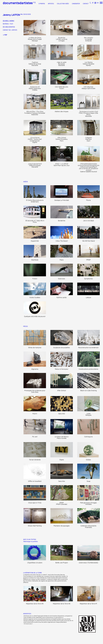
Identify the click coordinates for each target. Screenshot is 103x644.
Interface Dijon (88, 139)
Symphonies (88, 279)
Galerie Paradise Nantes (88, 64)
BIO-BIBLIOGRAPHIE (9, 27)
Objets (62, 460)
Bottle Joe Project (62, 563)
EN (98, 3)
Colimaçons (88, 437)
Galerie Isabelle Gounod (88, 168)
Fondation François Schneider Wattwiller (35, 113)
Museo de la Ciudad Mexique (35, 39)
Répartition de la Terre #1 (88, 604)
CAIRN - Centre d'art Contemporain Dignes (35, 140)
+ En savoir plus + (28, 624)
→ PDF (5, 35)
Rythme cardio (62, 298)
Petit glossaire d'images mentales (88, 504)
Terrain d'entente (35, 460)
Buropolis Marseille (62, 64)
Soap (88, 481)
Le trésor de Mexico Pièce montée (62, 438)
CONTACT (86, 4)
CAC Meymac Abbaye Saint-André (88, 88)
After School (62, 391)
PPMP (88, 260)
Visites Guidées (35, 298)
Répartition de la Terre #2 (62, 604)
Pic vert (35, 437)
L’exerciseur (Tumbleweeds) (88, 563)
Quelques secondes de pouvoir (35, 316)
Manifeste (35, 260)
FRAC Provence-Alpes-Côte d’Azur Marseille (88, 114)
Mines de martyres (35, 348)
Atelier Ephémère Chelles (35, 88)
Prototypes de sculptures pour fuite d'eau (35, 391)
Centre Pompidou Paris (62, 139)
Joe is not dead (88, 221)
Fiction (35, 279)
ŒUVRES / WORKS (8, 21)
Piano (62, 260)
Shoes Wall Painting (35, 526)
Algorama (35, 369)
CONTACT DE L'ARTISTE (10, 30)
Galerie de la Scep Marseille (35, 64)
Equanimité (35, 241)
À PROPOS (42, 4)
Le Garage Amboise (88, 39)
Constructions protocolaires (88, 369)
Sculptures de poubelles (62, 348)
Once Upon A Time (35, 503)
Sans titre (62, 414)
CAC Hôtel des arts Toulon (62, 88)
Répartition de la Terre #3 (35, 604)
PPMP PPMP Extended (62, 504)
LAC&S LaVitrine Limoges (62, 39)
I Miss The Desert (62, 241)
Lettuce (88, 298)
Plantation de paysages (62, 526)
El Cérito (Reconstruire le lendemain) (35, 201)
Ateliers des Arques (62, 112)
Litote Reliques (88, 414)
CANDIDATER (76, 4)
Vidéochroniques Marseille (35, 165)
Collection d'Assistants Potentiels (88, 527)
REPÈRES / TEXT (8, 24)
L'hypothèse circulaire (35, 563)
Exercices (62, 279)
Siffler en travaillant (35, 481)
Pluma (88, 200)
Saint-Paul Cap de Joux (62, 165)
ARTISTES (51, 4)
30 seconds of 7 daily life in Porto (35, 221)
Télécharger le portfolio (30, 542)
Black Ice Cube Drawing (88, 391)
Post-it (35, 414)
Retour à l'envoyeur (62, 369)
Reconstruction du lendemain (88, 348)
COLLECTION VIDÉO (63, 4)
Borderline (62, 221)
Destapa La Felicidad (62, 200)
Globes (88, 460)
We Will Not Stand (88, 241)
